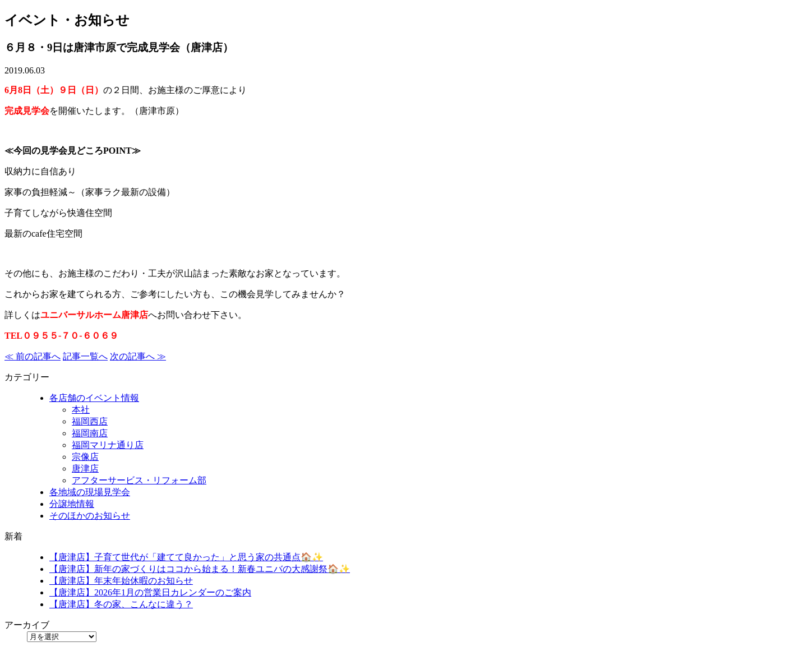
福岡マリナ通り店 (108, 445)
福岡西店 (90, 421)
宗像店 (85, 457)
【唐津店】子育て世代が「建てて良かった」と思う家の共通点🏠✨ (186, 557)
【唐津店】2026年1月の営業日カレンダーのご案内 (150, 592)
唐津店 (85, 468)
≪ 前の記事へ (33, 356)
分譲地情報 (72, 504)
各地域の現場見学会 (90, 492)
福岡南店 (90, 433)
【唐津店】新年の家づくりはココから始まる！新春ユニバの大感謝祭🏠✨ (200, 569)
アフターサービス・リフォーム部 (139, 480)
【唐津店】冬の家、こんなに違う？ (121, 604)
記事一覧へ (85, 356)
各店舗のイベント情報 (94, 398)
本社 (81, 410)
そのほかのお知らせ (90, 516)
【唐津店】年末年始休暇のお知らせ (121, 581)
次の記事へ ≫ (138, 356)
